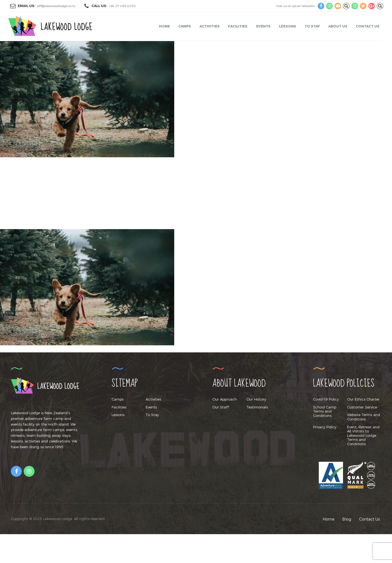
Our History (256, 399)
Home (164, 26)
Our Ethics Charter (363, 399)
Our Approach (225, 399)
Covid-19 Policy (326, 399)
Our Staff (220, 407)
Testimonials (257, 407)
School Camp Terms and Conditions (325, 411)
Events (263, 26)
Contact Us (368, 26)
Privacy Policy (325, 427)
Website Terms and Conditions (364, 417)
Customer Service (362, 407)
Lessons (288, 26)
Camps (185, 26)
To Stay (312, 26)
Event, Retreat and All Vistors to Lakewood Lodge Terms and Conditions (363, 435)
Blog (347, 519)
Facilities (238, 26)
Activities (210, 26)
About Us (338, 26)
